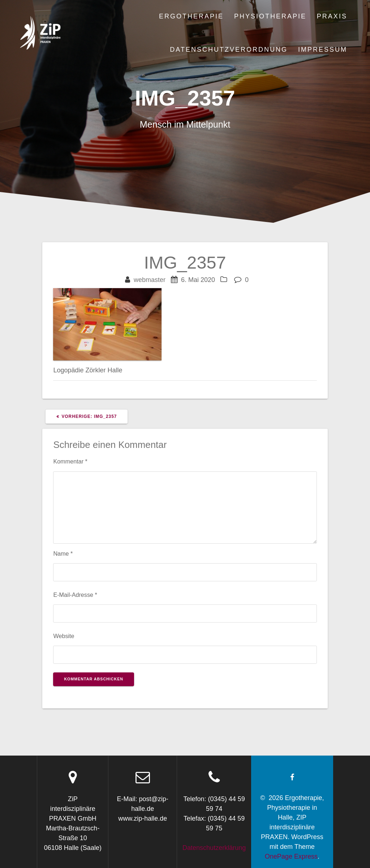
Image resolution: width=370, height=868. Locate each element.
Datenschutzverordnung (229, 50)
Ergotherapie (191, 16)
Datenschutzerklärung (214, 848)
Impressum (323, 50)
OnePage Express (291, 856)
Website (64, 636)
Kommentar (70, 461)
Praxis (332, 16)
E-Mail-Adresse (75, 595)
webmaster (150, 280)
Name (63, 553)
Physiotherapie (270, 16)
